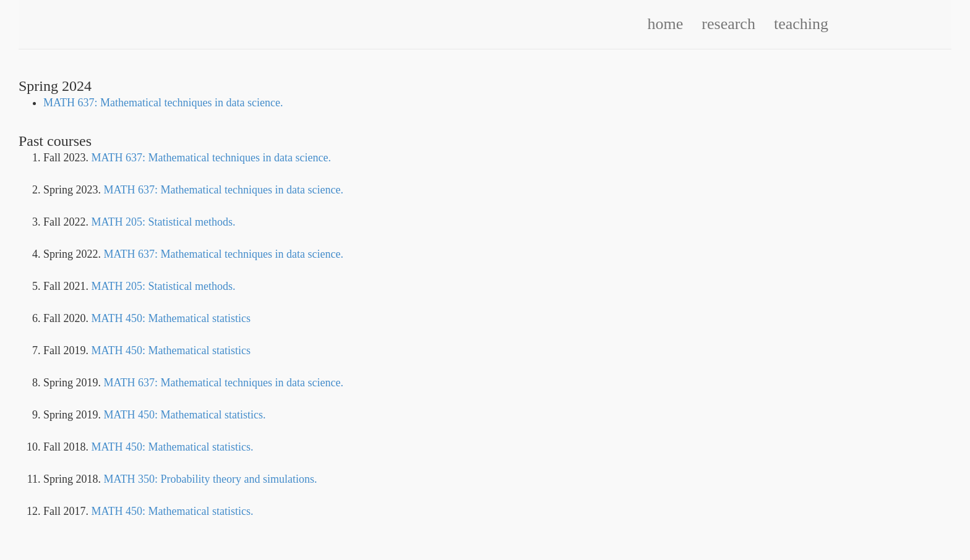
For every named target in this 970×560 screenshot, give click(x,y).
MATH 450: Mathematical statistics (171, 318)
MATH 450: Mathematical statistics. (185, 415)
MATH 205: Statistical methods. (164, 222)
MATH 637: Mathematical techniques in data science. (163, 103)
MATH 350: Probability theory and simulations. (211, 479)
